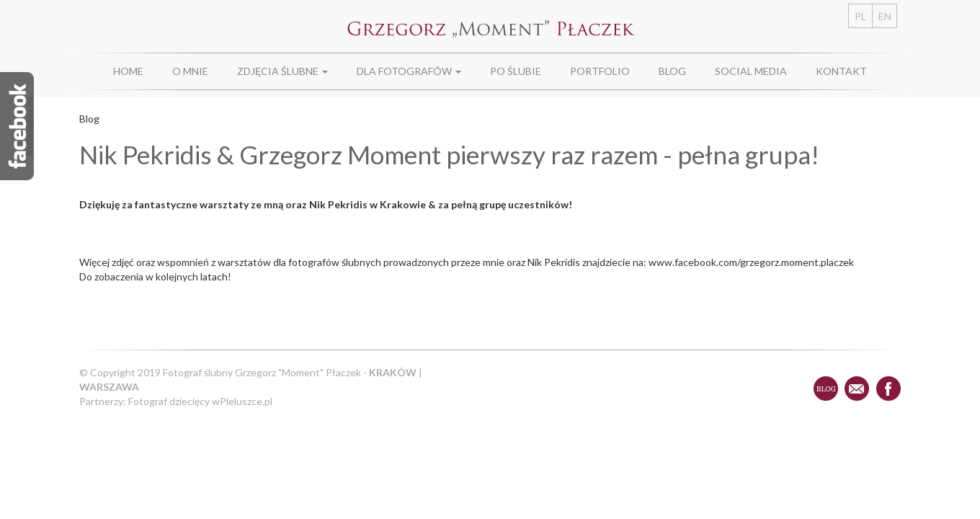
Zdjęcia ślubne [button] (282, 71)
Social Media (751, 71)
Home (128, 71)
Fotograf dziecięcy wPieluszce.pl (200, 401)
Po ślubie (516, 71)
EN (885, 16)
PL (860, 16)
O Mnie (190, 71)
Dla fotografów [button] (409, 71)
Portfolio (600, 71)
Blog (672, 71)
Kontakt (841, 71)
